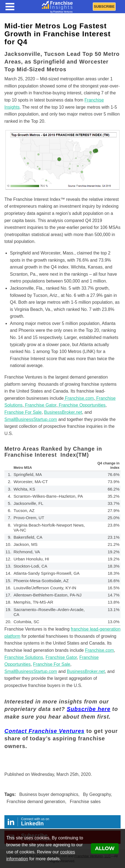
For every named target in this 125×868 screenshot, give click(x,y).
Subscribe (104, 6)
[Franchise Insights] (57, 7)
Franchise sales (85, 802)
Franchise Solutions (24, 657)
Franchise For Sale (52, 664)
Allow (105, 848)
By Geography (97, 794)
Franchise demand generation (36, 802)
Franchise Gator (61, 657)
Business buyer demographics (49, 794)
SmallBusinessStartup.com (31, 671)
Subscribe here (89, 709)
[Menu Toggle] (10, 7)
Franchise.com (100, 650)
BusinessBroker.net (86, 671)
